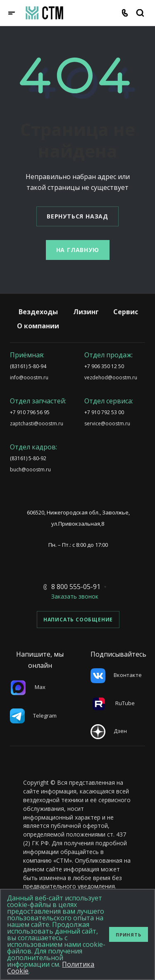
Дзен (109, 731)
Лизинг (86, 312)
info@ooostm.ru (29, 377)
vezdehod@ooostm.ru (111, 377)
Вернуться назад (77, 216)
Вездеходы (38, 312)
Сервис (126, 312)
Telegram (33, 716)
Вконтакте (116, 675)
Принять (129, 935)
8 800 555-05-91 (76, 587)
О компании (38, 326)
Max (28, 687)
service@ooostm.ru (107, 423)
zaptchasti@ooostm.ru (37, 423)
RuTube (113, 703)
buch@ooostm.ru (30, 469)
